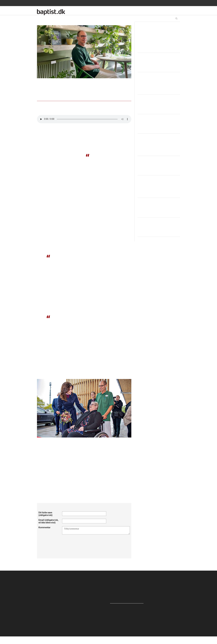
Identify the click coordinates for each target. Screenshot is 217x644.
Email (48, 521)
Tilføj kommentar (96, 530)
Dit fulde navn (45, 514)
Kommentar (45, 527)
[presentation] (85, 542)
